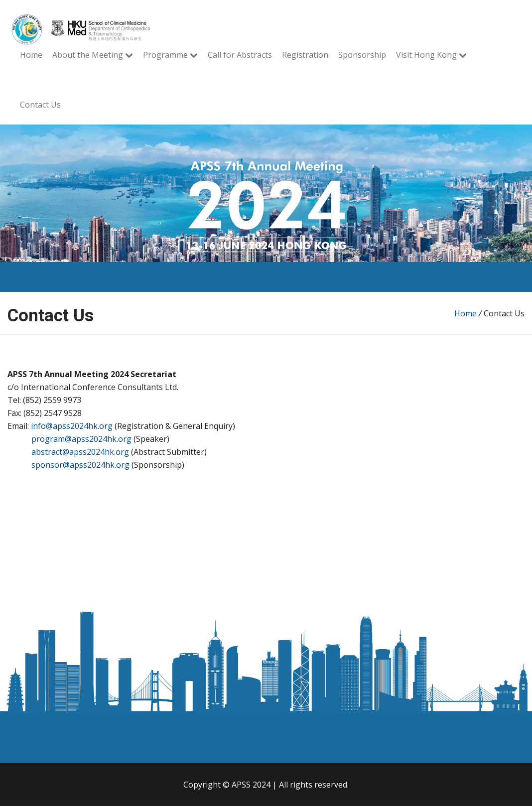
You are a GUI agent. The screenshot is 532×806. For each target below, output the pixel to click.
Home (31, 55)
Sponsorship (362, 55)
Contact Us (40, 105)
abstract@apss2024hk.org (80, 452)
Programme (170, 55)
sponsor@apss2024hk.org (80, 465)
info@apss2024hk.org (72, 426)
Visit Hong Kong (431, 55)
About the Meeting (93, 55)
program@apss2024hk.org (81, 439)
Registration (305, 55)
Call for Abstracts (240, 55)
